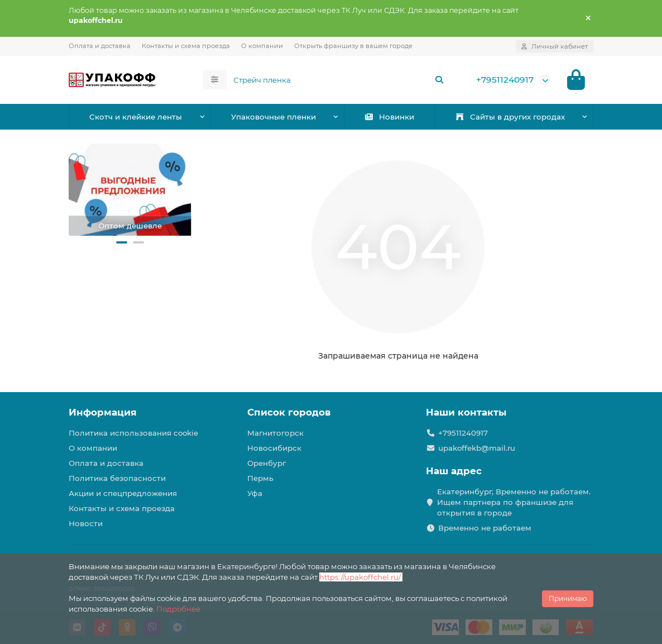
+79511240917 (505, 80)
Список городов (289, 412)
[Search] (339, 80)
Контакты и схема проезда (186, 46)
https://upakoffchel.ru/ (361, 577)
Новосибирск (274, 448)
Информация (103, 412)
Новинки (389, 117)
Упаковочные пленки (274, 117)
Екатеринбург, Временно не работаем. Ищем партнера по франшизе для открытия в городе (514, 502)
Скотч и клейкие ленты (136, 117)
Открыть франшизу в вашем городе (353, 46)
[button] (122, 242)
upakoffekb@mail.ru (477, 448)
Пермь (260, 478)
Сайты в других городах (510, 117)
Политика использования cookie (133, 433)
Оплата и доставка (100, 46)
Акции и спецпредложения (123, 493)
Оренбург (267, 463)
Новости (86, 523)
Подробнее (178, 609)
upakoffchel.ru (96, 20)
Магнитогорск (275, 433)
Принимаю (568, 598)
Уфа (255, 493)
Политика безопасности (117, 478)
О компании (262, 46)
